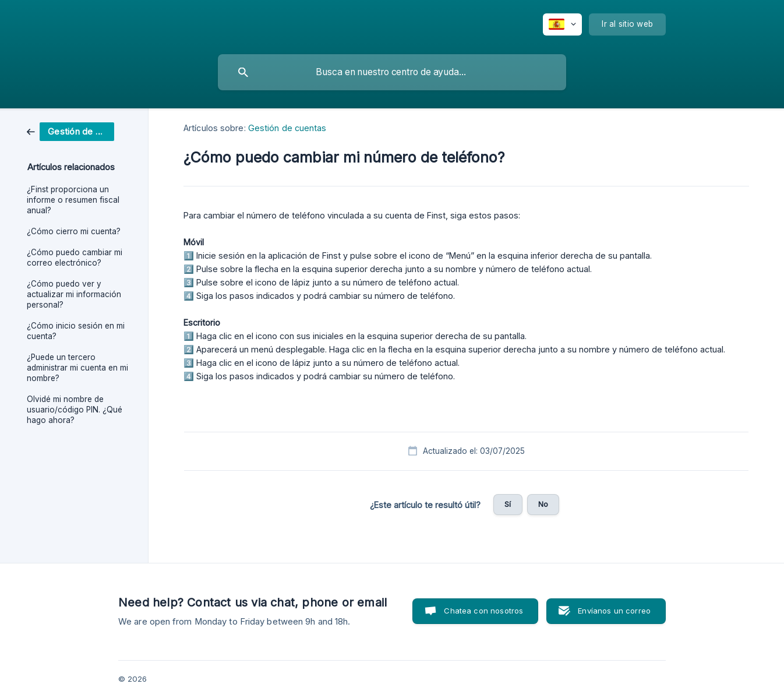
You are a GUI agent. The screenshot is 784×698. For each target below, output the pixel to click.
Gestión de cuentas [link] (287, 128)
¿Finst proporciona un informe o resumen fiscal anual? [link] (73, 200)
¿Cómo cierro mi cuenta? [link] (74, 231)
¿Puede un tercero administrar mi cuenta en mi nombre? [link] (77, 368)
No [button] (543, 504)
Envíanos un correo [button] (614, 611)
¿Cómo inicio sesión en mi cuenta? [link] (76, 331)
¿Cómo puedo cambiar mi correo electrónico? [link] (75, 258)
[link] (70, 131)
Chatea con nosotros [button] (483, 611)
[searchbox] (392, 72)
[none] (562, 24)
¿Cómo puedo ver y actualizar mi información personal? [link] (74, 294)
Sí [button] (508, 504)
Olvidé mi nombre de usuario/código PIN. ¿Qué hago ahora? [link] (75, 410)
